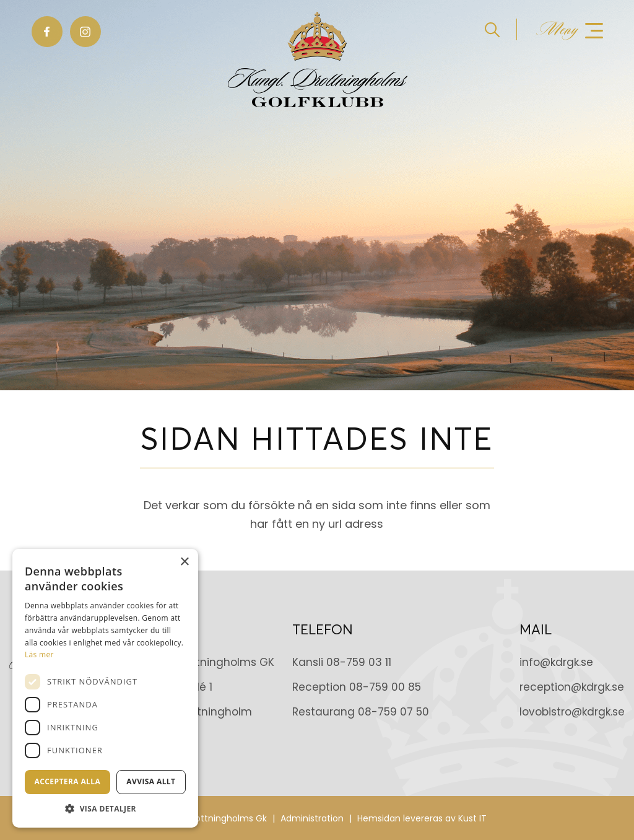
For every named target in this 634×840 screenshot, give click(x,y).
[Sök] (492, 29)
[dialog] (105, 688)
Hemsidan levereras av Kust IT (422, 818)
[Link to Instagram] (85, 32)
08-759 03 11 (359, 662)
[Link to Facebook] (47, 32)
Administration (312, 818)
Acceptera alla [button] (68, 781)
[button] (105, 809)
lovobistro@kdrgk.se (572, 712)
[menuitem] (501, 29)
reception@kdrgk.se (572, 687)
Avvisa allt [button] (151, 781)
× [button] (184, 562)
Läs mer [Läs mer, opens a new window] (39, 654)
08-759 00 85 (385, 687)
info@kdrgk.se (556, 662)
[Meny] (570, 30)
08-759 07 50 (393, 712)
